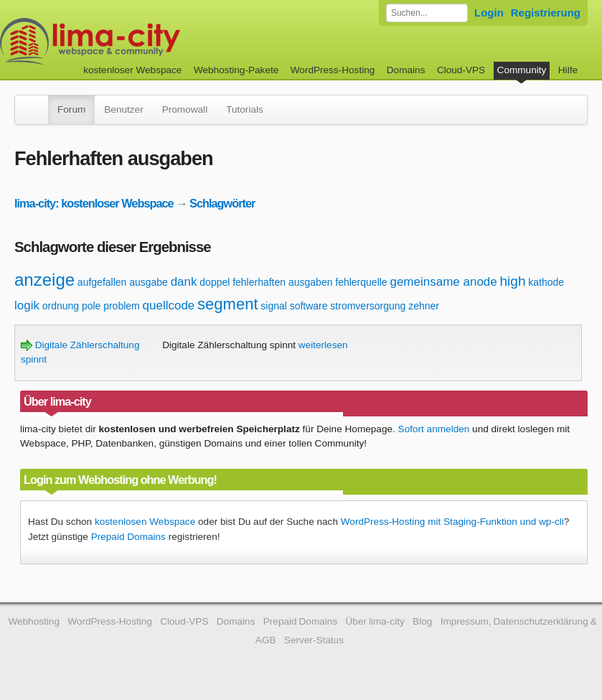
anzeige (44, 280)
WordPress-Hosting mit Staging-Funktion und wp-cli (452, 522)
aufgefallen (102, 282)
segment (227, 304)
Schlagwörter (222, 203)
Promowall (185, 109)
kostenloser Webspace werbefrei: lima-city (144, 41)
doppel (215, 282)
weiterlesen (323, 345)
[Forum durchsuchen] (427, 13)
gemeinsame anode (443, 282)
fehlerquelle (361, 282)
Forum (71, 109)
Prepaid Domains (128, 537)
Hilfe (568, 70)
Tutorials (245, 109)
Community (522, 70)
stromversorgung (368, 306)
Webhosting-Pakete (236, 70)
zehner (424, 306)
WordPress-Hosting (333, 70)
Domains (406, 70)
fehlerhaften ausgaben (282, 282)
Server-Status (314, 640)
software (309, 306)
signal (274, 306)
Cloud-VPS (461, 70)
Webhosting (34, 621)
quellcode (169, 305)
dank (184, 282)
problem (122, 306)
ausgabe (149, 282)
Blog (422, 621)
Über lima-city (375, 621)
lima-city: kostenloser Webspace (94, 203)
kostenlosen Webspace (145, 522)
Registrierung (546, 13)
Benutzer (123, 109)
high (513, 281)
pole (91, 306)
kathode (546, 282)
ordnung (61, 306)
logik (27, 305)
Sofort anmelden (434, 429)
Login (489, 13)
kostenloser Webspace (132, 70)
